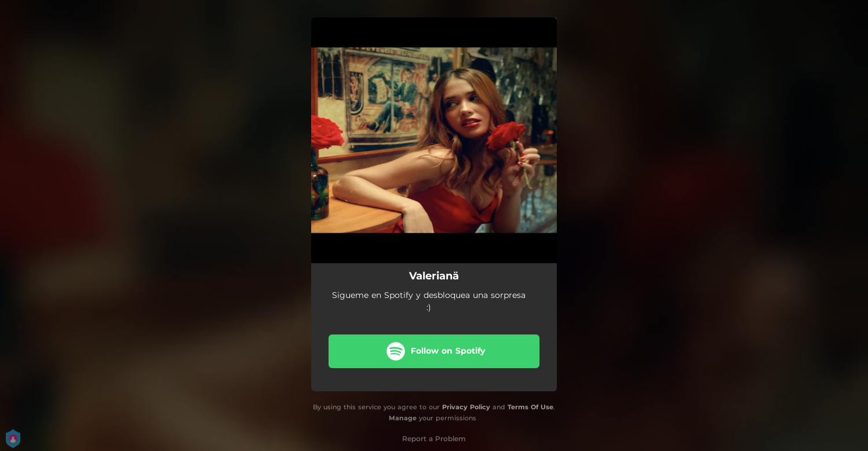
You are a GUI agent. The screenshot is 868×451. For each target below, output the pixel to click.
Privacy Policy (466, 407)
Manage (403, 418)
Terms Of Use (530, 407)
